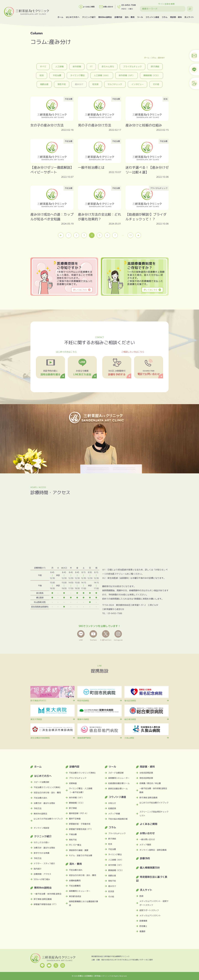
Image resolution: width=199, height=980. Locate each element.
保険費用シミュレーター (80, 891)
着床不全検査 (75, 819)
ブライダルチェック (132, 67)
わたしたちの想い (41, 842)
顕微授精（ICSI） (152, 75)
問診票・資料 (176, 17)
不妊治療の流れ (40, 798)
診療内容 (118, 17)
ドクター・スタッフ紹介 (44, 863)
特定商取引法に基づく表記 (152, 879)
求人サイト (189, 17)
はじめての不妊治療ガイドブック (48, 819)
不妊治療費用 (75, 886)
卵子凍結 (155, 67)
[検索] (190, 9)
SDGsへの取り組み (42, 879)
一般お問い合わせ (147, 839)
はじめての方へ (73, 17)
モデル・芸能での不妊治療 (81, 855)
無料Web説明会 (105, 17)
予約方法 (38, 808)
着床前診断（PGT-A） (79, 813)
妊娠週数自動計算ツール (119, 783)
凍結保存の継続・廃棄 (79, 850)
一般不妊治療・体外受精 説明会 (48, 894)
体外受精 (77, 67)
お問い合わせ (106, 7)
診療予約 (145, 858)
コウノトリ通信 (152, 17)
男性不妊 (62, 84)
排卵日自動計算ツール (118, 789)
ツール (140, 17)
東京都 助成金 (75, 896)
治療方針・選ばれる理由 (44, 803)
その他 (156, 84)
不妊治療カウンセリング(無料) (47, 787)
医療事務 (143, 921)
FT (91, 67)
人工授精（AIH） (102, 75)
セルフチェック (115, 84)
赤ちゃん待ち (108, 67)
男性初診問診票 (146, 778)
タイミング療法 (77, 75)
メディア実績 (114, 814)
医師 (141, 896)
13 (130, 235)
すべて (43, 67)
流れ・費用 (130, 17)
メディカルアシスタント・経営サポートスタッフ (154, 903)
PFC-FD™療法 (75, 845)
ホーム (60, 17)
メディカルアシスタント (150, 916)
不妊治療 (57, 75)
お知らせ (112, 803)
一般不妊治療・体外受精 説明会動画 (153, 790)
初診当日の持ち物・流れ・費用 (47, 793)
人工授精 (59, 67)
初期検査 (73, 783)
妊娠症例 (112, 808)
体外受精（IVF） (127, 75)
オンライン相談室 (41, 828)
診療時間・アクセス (42, 874)
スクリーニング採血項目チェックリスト (154, 814)
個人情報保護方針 (150, 868)
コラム (165, 17)
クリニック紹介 (89, 17)
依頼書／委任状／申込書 (150, 783)
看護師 (142, 931)
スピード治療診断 (41, 782)
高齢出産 (44, 84)
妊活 (42, 75)
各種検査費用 (75, 880)
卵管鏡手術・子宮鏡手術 (80, 824)
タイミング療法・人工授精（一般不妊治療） (81, 790)
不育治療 (73, 834)
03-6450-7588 (129, 5)
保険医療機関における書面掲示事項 (83, 903)
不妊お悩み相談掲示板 (118, 819)
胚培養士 (143, 926)
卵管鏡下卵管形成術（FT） (46, 904)
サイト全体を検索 (166, 4)
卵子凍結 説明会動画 (43, 899)
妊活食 (95, 84)
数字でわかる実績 (41, 853)
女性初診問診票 (146, 773)
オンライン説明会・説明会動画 (153, 850)
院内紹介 (38, 869)
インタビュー (138, 84)
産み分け (161, 58)
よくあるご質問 (87, 7)
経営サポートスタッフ (149, 910)
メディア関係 (145, 845)
